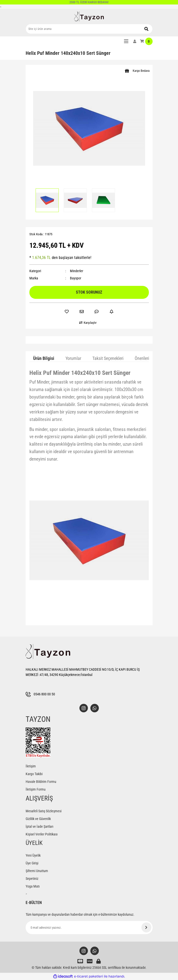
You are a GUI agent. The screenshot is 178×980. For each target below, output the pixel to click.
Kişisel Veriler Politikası (42, 834)
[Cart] (146, 41)
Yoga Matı (33, 886)
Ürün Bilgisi (44, 358)
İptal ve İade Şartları (39, 826)
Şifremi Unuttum (37, 871)
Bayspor (76, 278)
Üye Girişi (32, 863)
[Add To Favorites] (67, 312)
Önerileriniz (145, 358)
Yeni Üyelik (33, 855)
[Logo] (89, 16)
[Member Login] (135, 41)
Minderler (77, 271)
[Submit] (146, 927)
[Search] (89, 29)
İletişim (31, 766)
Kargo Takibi (34, 774)
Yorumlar (73, 358)
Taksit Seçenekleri (108, 358)
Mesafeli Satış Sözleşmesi (44, 811)
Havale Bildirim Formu (41, 782)
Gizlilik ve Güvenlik (38, 819)
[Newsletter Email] (89, 928)
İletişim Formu (36, 789)
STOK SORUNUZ (89, 292)
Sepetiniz (32, 879)
